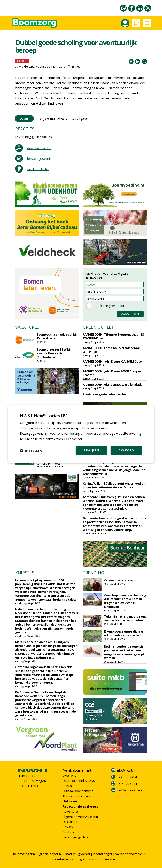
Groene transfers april (120, 580)
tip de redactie (38, 169)
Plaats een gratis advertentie (104, 394)
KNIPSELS (25, 573)
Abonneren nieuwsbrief (80, 796)
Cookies (68, 832)
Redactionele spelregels (80, 806)
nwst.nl (110, 859)
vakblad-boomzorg (130, 790)
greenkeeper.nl (50, 854)
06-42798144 (127, 784)
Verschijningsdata (76, 837)
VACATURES (27, 327)
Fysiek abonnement (77, 770)
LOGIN (25, 118)
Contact (68, 786)
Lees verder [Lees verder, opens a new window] (73, 439)
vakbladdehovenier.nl (131, 854)
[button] (31, 451)
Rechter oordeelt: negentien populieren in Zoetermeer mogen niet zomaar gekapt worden (125, 652)
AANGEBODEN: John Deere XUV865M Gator (113, 361)
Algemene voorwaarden (80, 817)
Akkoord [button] (126, 450)
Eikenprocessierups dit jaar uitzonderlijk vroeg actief (124, 633)
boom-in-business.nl (61, 859)
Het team (70, 801)
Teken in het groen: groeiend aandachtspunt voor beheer (125, 618)
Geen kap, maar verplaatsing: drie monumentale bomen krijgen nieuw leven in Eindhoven (126, 601)
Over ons (69, 775)
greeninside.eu (91, 859)
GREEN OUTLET (98, 327)
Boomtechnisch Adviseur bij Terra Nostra (57, 336)
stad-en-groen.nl (77, 854)
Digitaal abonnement (78, 791)
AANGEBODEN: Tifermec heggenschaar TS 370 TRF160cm (113, 336)
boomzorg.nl (103, 854)
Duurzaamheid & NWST (80, 781)
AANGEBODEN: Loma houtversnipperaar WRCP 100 (111, 350)
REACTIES (25, 129)
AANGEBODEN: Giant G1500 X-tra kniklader (113, 385)
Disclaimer (70, 822)
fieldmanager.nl (24, 854)
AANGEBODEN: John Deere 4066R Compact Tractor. (113, 373)
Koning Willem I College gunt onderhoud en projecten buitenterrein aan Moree (114, 485)
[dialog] (81, 434)
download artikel (39, 148)
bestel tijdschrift (39, 158)
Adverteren (71, 811)
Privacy (68, 827)
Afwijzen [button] (91, 450)
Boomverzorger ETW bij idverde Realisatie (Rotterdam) (54, 353)
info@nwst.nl (126, 770)
